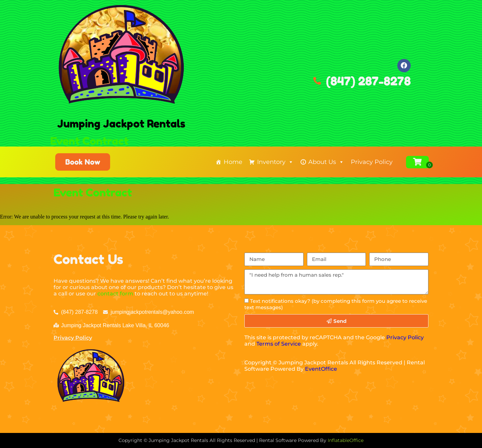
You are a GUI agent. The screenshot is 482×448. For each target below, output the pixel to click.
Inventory (275, 162)
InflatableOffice (346, 440)
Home (233, 162)
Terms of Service (279, 344)
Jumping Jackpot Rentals (121, 124)
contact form (115, 294)
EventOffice (321, 369)
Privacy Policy (372, 162)
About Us (326, 162)
